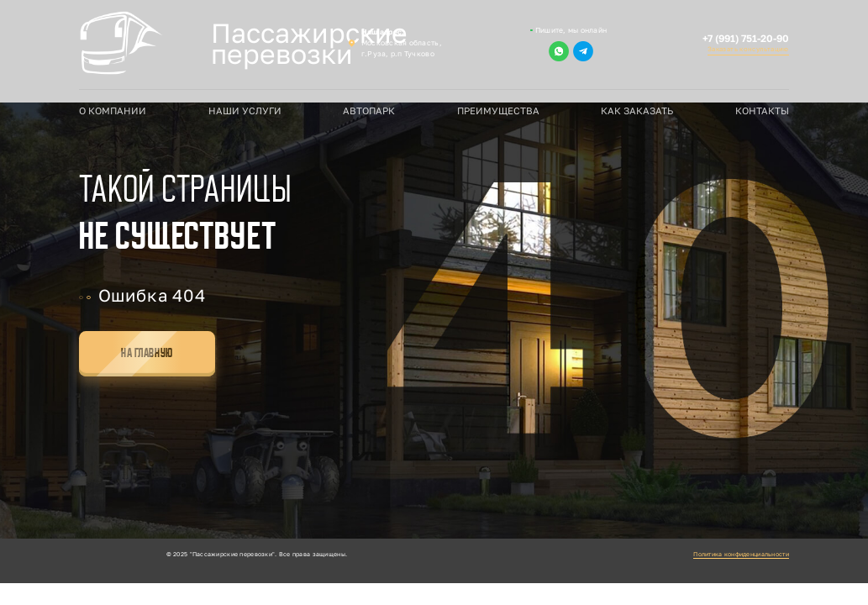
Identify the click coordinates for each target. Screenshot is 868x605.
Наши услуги (245, 110)
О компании (113, 110)
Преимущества (498, 110)
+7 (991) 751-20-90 (746, 39)
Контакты (762, 110)
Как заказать (637, 110)
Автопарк (369, 110)
